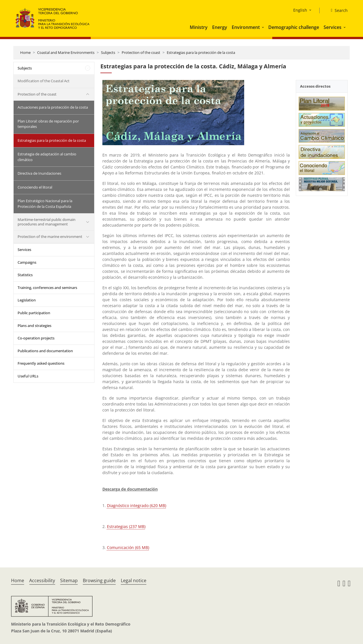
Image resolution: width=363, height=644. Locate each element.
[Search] (337, 10)
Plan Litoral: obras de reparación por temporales (48, 124)
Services (333, 27)
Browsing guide (99, 580)
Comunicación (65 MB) (128, 547)
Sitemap (69, 580)
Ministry (199, 27)
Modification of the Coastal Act (44, 81)
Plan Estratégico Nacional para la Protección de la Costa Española (45, 204)
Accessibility (42, 580)
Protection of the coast (141, 52)
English (300, 10)
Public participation (34, 313)
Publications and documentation (45, 351)
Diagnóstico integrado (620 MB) (137, 505)
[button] (263, 27)
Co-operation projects (36, 338)
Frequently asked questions (41, 363)
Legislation (27, 300)
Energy (220, 27)
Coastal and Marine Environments (66, 52)
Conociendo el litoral (35, 187)
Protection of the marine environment (50, 237)
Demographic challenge (294, 27)
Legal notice (134, 580)
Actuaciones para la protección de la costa (53, 107)
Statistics (25, 275)
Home (25, 52)
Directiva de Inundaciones (39, 173)
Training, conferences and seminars (47, 288)
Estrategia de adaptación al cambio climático (47, 157)
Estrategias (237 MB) (126, 526)
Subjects (108, 52)
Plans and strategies (34, 326)
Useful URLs (28, 376)
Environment (246, 27)
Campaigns (27, 262)
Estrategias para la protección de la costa (201, 52)
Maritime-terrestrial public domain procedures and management (47, 222)
